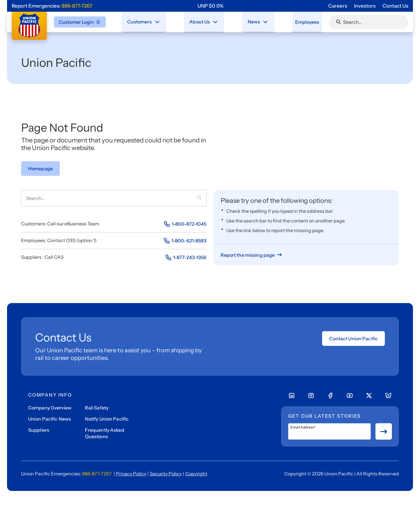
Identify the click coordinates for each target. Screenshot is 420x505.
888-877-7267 (77, 6)
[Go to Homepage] (40, 169)
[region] (210, 6)
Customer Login (80, 22)
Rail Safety (97, 408)
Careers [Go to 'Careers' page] (338, 6)
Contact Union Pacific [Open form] (353, 339)
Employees (304, 22)
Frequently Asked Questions (105, 433)
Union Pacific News (50, 419)
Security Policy (166, 474)
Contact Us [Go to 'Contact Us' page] (395, 6)
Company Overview (50, 408)
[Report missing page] (252, 255)
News (250, 21)
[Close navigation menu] (157, 22)
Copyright (196, 474)
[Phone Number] (185, 224)
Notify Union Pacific (107, 419)
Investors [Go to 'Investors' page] (365, 6)
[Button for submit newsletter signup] (384, 431)
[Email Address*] (329, 431)
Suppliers (39, 430)
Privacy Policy (131, 474)
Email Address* (303, 427)
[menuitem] (144, 22)
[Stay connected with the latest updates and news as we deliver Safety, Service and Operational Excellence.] (261, 22)
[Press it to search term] (202, 198)
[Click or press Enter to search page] (339, 22)
